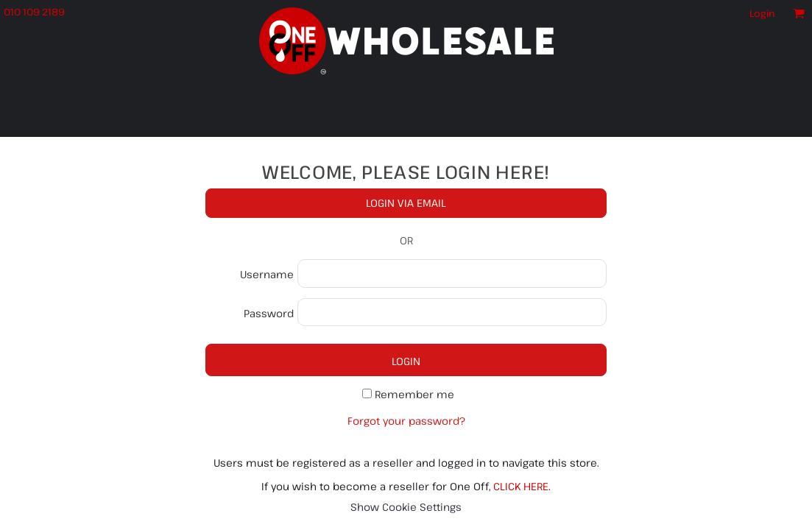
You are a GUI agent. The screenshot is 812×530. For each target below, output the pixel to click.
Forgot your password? (406, 421)
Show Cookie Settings (406, 507)
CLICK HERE (521, 486)
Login (762, 13)
